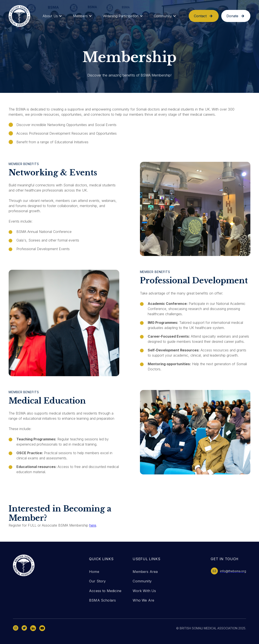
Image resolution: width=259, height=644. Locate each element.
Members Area (145, 572)
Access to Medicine (105, 591)
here (93, 525)
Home (94, 572)
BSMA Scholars (102, 600)
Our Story (97, 581)
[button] (52, 16)
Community (142, 581)
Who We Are (143, 600)
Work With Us (144, 591)
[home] (19, 16)
